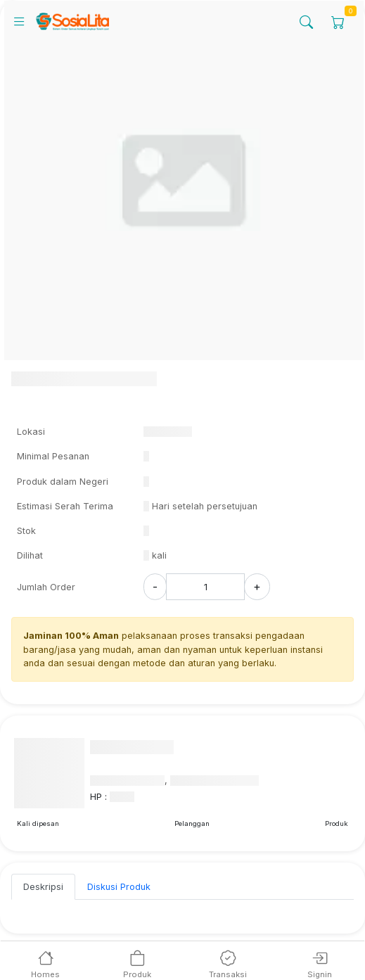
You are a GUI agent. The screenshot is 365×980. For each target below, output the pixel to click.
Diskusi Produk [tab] (119, 887)
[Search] (306, 21)
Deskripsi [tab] (43, 887)
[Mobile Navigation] (24, 21)
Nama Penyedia (132, 747)
